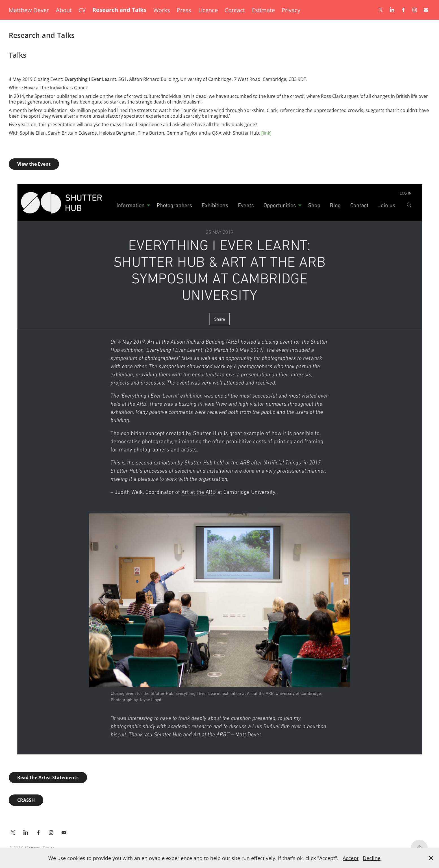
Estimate (263, 10)
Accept (351, 858)
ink (266, 133)
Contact (235, 10)
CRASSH (26, 800)
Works (162, 10)
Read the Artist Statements (48, 777)
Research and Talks (119, 10)
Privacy (291, 10)
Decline (372, 858)
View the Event (34, 164)
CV (82, 10)
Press (184, 10)
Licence (208, 10)
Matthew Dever (29, 10)
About (64, 10)
